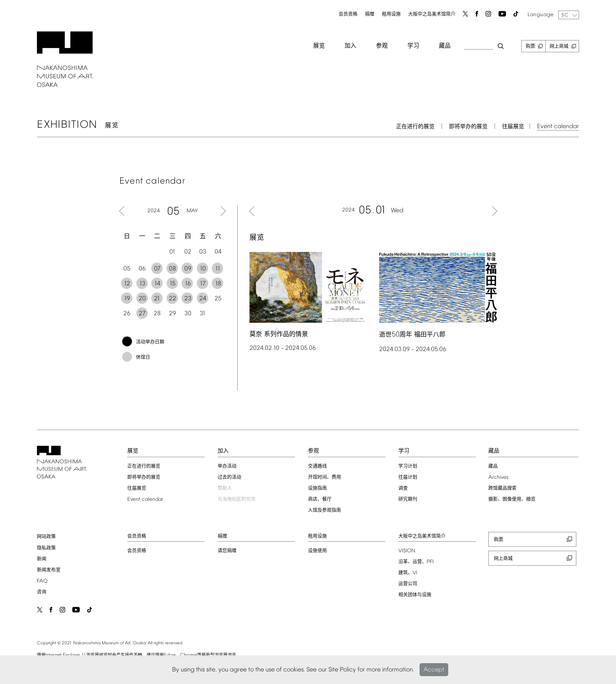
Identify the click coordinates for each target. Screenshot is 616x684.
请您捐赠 (227, 551)
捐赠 (370, 15)
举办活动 (227, 467)
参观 (382, 46)
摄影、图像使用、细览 (512, 500)
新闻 (42, 559)
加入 (350, 46)
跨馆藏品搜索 (502, 489)
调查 (403, 489)
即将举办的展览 (468, 127)
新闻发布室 (49, 570)
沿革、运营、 (416, 562)
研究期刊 (408, 500)
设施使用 (317, 551)
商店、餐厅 (320, 500)
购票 (530, 47)
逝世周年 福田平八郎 (412, 335)
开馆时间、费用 (324, 478)
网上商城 (559, 47)
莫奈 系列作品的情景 (279, 334)
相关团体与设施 (415, 595)
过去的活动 (229, 478)
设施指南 (317, 489)
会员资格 (348, 15)
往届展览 (513, 127)
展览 (319, 46)
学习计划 (408, 467)
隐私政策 (46, 548)
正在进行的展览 (415, 127)
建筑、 (408, 573)
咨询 (42, 592)
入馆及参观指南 (324, 511)
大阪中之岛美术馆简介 (432, 15)
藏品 (445, 46)
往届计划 (408, 478)
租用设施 (391, 15)
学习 (413, 46)
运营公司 (408, 584)
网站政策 (46, 537)
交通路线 (317, 467)
